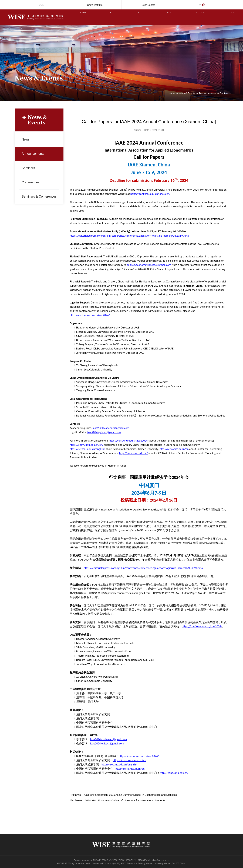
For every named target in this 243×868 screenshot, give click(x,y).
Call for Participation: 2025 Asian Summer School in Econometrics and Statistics (133, 795)
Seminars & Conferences (32, 197)
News (27, 139)
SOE (41, 5)
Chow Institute (95, 5)
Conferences (32, 182)
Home (172, 93)
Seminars (30, 168)
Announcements (207, 93)
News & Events (187, 93)
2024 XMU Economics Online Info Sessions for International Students (127, 800)
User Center (148, 5)
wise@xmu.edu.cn (160, 860)
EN (205, 5)
